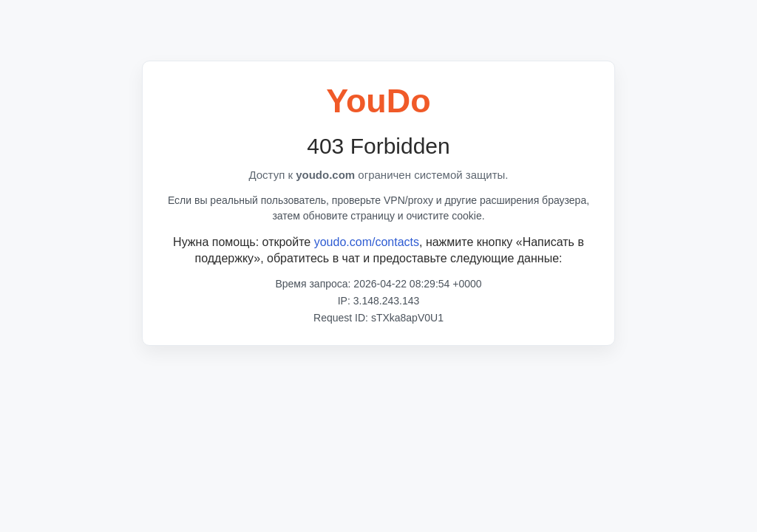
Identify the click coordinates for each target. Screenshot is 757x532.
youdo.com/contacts (367, 242)
